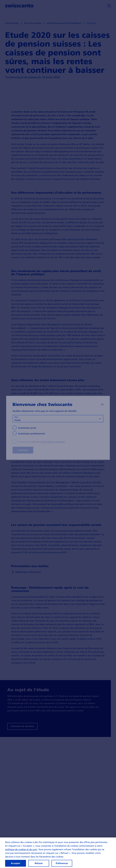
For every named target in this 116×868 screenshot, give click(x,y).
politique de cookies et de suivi (21, 851)
